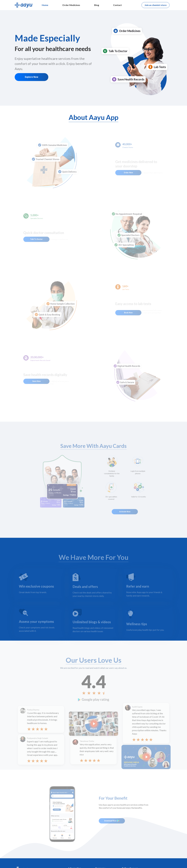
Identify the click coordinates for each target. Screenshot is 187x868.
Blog (97, 5)
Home (45, 5)
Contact (117, 5)
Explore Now (31, 77)
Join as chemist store (156, 5)
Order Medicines (71, 5)
